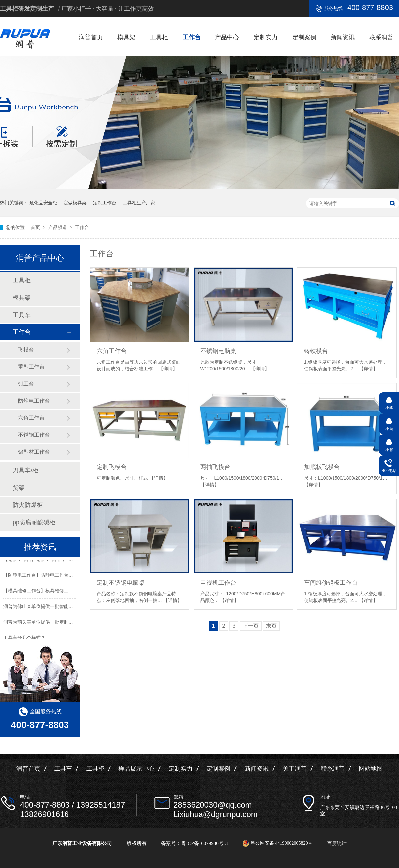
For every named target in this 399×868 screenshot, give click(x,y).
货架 (19, 488)
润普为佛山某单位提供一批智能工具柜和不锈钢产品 (57, 607)
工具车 (22, 315)
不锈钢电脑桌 (218, 351)
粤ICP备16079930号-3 (204, 843)
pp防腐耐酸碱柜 (34, 522)
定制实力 (266, 37)
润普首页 (91, 37)
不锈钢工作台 (34, 435)
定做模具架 (75, 203)
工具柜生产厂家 (139, 203)
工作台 (192, 37)
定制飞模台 (112, 467)
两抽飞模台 (215, 467)
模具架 (126, 37)
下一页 (251, 626)
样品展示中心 (136, 769)
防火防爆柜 (28, 505)
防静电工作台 (34, 401)
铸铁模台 (316, 351)
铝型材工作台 (34, 452)
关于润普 (295, 769)
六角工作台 (112, 351)
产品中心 (227, 37)
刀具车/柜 (25, 470)
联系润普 (381, 37)
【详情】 (168, 369)
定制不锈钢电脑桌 (121, 583)
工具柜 (159, 37)
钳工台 (26, 384)
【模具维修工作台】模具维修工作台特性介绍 (50, 591)
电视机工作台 (218, 583)
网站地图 (371, 769)
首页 (36, 227)
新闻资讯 (343, 37)
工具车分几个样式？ (24, 638)
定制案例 (304, 37)
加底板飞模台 (322, 467)
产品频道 (58, 227)
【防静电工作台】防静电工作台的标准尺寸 (48, 576)
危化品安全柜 (43, 203)
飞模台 (26, 350)
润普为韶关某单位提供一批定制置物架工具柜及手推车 (59, 623)
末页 (271, 626)
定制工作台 (105, 203)
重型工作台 (31, 367)
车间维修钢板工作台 (331, 583)
